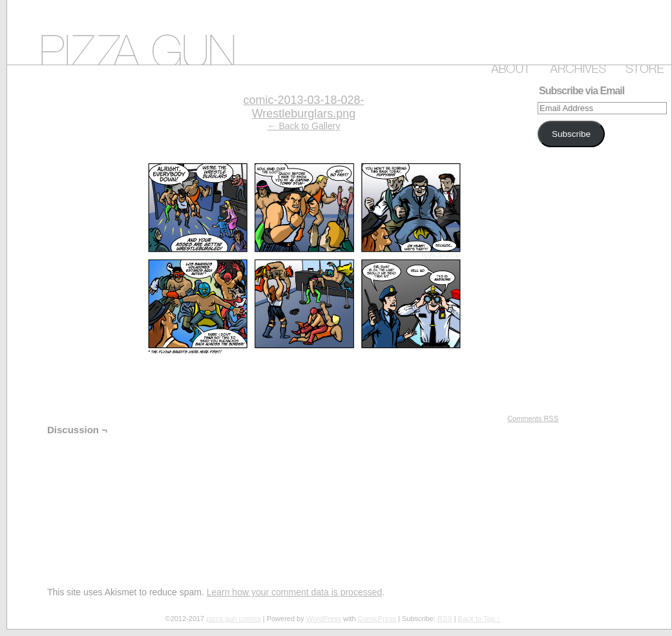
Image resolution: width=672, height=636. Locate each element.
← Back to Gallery (304, 126)
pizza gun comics (339, 32)
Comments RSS (533, 418)
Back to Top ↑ (479, 619)
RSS (445, 619)
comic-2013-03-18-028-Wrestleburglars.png (303, 107)
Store (642, 67)
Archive (575, 67)
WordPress (324, 619)
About (508, 67)
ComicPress (377, 619)
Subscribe (571, 134)
